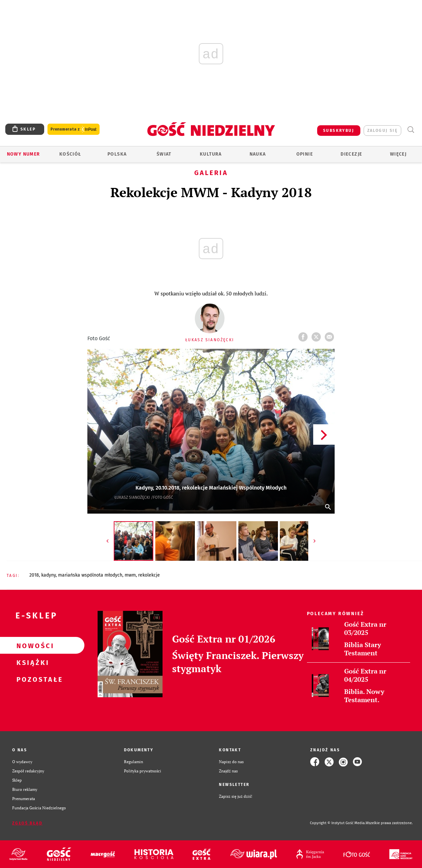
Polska (117, 154)
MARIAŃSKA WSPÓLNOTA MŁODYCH (90, 575)
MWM (130, 575)
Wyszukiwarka (411, 130)
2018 (34, 575)
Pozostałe (32, 679)
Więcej (398, 154)
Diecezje (351, 154)
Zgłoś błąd (27, 823)
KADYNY (48, 575)
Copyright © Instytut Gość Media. (338, 823)
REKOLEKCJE (149, 575)
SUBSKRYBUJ (339, 131)
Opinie (305, 154)
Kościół (70, 154)
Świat (164, 154)
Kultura (211, 154)
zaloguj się (382, 131)
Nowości (32, 645)
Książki (32, 662)
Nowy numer (24, 154)
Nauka (258, 154)
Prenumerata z (74, 129)
